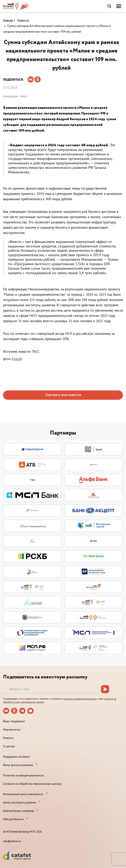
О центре (9, 746)
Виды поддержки (14, 721)
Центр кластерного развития (19, 803)
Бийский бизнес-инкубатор (18, 811)
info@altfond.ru (12, 841)
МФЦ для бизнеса (13, 819)
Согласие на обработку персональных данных (32, 784)
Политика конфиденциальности (23, 775)
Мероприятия (12, 730)
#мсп (24, 96)
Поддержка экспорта (16, 757)
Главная (8, 20)
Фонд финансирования (18, 765)
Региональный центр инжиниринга (23, 794)
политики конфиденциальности (80, 699)
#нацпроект (11, 96)
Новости (23, 20)
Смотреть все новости (63, 395)
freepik (17, 359)
